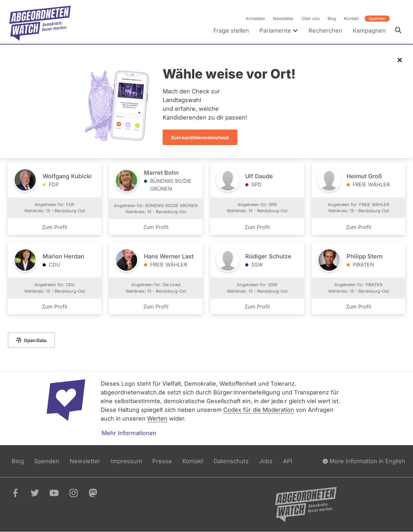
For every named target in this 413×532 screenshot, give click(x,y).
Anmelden (255, 19)
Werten (157, 418)
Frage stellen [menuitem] (231, 31)
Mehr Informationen (129, 433)
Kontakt (351, 19)
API (288, 461)
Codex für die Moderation (259, 410)
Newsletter (283, 19)
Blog (332, 19)
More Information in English (364, 461)
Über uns (311, 19)
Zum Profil (55, 227)
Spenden (377, 19)
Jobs (266, 461)
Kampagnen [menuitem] (369, 31)
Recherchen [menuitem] (325, 31)
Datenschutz (231, 461)
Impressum (126, 461)
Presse (162, 461)
